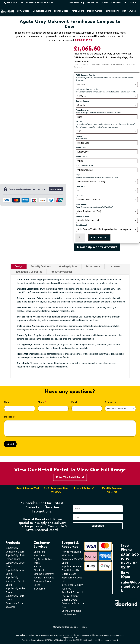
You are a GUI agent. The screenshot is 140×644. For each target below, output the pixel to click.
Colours (97, 64)
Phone (42, 402)
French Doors (61, 11)
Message (10, 417)
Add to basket (99, 238)
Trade (37, 563)
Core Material (81, 225)
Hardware (114, 266)
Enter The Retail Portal (70, 477)
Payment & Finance (44, 578)
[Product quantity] (80, 238)
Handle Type (81, 148)
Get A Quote (129, 11)
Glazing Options (68, 266)
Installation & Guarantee (29, 272)
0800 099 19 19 (83, 40)
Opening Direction (83, 101)
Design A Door (95, 11)
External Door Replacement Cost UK (72, 578)
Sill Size (79, 122)
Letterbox (80, 186)
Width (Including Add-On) (86, 75)
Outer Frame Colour (84, 166)
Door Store (39, 552)
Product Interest (114, 402)
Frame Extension (82, 110)
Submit (10, 444)
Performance (93, 266)
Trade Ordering (76, 3)
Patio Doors (78, 11)
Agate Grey (106, 64)
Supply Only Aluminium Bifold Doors (15, 581)
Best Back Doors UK (72, 592)
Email (75, 402)
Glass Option (81, 204)
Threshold (80, 195)
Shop (10, 11)
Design (19, 266)
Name (8, 402)
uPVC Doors (23, 11)
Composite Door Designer (66, 627)
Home (76, 64)
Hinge (78, 175)
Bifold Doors (112, 11)
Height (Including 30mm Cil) (87, 89)
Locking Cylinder (83, 216)
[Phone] (53, 409)
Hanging (79, 136)
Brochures (92, 3)
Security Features (41, 266)
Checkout (116, 3)
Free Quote (39, 555)
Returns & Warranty (44, 574)
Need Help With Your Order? (97, 247)
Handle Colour (82, 157)
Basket (105, 3)
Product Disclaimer (61, 272)
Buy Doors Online (43, 559)
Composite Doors (42, 11)
